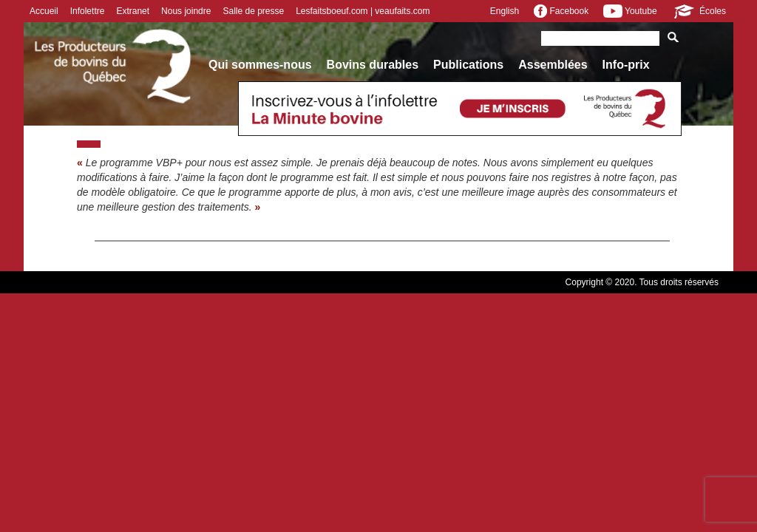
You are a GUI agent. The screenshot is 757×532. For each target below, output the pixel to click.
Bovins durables (373, 65)
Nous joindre (186, 11)
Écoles (699, 11)
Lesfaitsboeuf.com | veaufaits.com (363, 11)
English (505, 11)
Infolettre (88, 11)
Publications (468, 65)
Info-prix (626, 65)
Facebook (561, 11)
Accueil (44, 11)
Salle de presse (253, 11)
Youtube (630, 11)
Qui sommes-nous (260, 65)
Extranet (133, 11)
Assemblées (553, 65)
